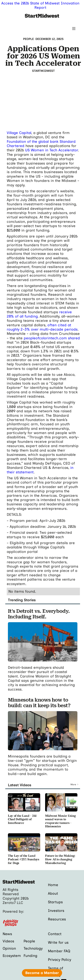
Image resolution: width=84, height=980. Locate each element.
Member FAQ (59, 951)
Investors (56, 911)
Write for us (58, 942)
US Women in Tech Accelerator (51, 150)
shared (74, 338)
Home (53, 885)
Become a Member (42, 973)
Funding (30, 956)
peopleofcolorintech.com (45, 338)
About (53, 893)
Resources (57, 919)
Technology (33, 948)
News (7, 934)
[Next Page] (75, 785)
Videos (8, 941)
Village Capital (19, 133)
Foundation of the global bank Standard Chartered (41, 144)
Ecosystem (12, 956)
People (29, 941)
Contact (55, 934)
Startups (55, 902)
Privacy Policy (60, 960)
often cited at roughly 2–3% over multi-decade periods (42, 327)
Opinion (9, 948)
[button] (74, 29)
